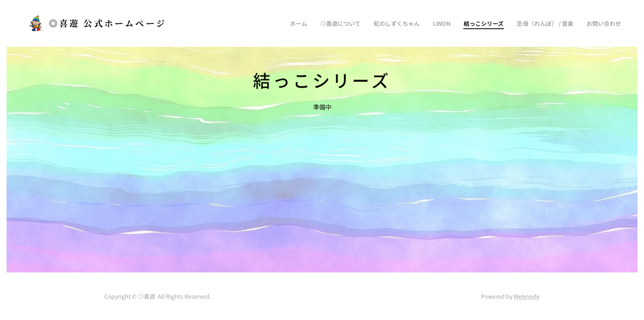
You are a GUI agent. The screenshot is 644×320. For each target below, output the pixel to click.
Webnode (527, 296)
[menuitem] (321, 23)
